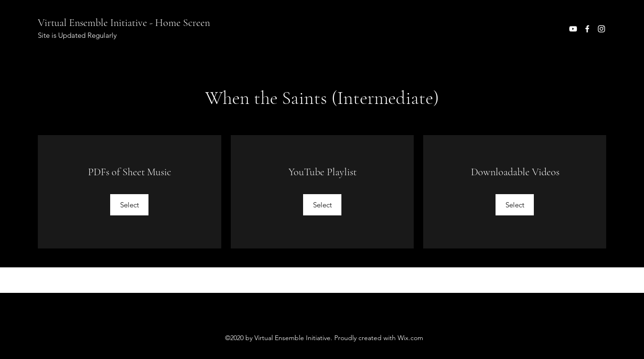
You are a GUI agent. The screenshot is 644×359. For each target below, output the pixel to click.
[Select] (129, 205)
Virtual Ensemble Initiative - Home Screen (124, 23)
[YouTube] (573, 29)
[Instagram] (601, 29)
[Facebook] (587, 29)
